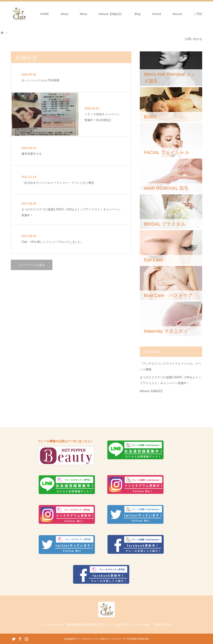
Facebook (20, 639)
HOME (45, 14)
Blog (137, 14)
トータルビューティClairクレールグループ (101, 639)
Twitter (14, 639)
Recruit (177, 14)
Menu (84, 14)
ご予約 (198, 14)
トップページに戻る (32, 256)
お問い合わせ (193, 39)
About (64, 14)
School (157, 14)
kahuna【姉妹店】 (111, 14)
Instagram (26, 639)
